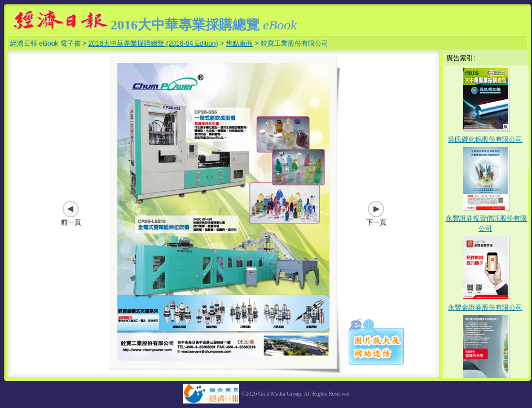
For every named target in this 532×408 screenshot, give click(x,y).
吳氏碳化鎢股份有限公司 (485, 139)
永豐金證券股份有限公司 (485, 308)
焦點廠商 (239, 43)
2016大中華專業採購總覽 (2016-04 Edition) (153, 43)
